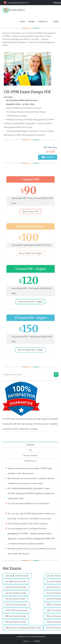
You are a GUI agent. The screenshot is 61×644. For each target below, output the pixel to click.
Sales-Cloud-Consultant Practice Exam (23, 628)
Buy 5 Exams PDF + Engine (31, 302)
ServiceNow (16, 33)
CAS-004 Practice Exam (16, 605)
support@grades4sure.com (16, 3)
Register (56, 3)
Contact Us (43, 22)
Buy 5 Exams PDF (30, 212)
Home (23, 22)
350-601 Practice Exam (16, 593)
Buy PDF (48, 157)
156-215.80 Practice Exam (17, 576)
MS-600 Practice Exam (16, 622)
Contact (37, 641)
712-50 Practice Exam (15, 599)
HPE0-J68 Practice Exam (17, 610)
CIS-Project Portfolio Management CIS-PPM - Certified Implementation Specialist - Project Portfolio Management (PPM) (29, 36)
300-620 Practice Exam (16, 587)
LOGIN (56, 22)
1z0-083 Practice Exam (16, 581)
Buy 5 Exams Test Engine (31, 253)
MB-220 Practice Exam (16, 616)
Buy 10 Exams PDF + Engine (30, 350)
